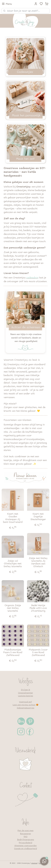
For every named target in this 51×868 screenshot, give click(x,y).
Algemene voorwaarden (26, 845)
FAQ (26, 836)
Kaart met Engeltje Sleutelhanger (38, 516)
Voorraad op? (26, 702)
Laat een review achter (24, 705)
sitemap (34, 863)
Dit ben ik (26, 690)
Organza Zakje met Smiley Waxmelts (13, 608)
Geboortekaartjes (26, 708)
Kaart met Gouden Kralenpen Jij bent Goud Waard (13, 518)
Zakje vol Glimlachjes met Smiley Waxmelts (13, 563)
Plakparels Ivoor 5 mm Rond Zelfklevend (38, 652)
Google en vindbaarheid (26, 848)
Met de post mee (26, 830)
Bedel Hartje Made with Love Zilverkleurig (38, 608)
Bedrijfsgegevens (26, 839)
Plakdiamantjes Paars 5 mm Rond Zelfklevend (13, 652)
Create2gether (26, 693)
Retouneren (26, 834)
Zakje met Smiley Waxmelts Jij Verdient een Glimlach (38, 562)
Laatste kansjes (26, 696)
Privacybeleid (26, 843)
